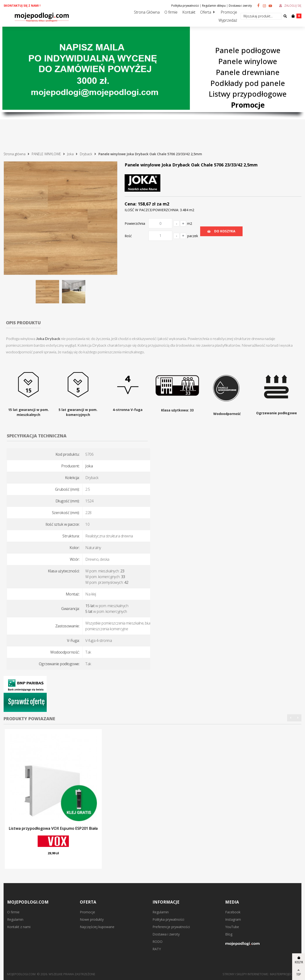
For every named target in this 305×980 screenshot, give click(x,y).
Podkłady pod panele (248, 83)
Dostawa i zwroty (240, 6)
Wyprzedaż (228, 20)
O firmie (171, 12)
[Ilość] (160, 236)
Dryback (86, 154)
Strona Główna (147, 12)
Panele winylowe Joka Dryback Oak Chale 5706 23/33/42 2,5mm (150, 154)
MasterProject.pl (284, 974)
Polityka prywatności (185, 6)
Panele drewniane (248, 72)
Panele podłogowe (248, 50)
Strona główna (15, 154)
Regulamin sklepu (214, 6)
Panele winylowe (248, 61)
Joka (70, 154)
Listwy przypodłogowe (248, 94)
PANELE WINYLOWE (46, 154)
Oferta (206, 12)
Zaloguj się (293, 6)
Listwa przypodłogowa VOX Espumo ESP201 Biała (53, 828)
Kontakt (189, 12)
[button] (291, 718)
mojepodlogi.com (21, 974)
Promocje (229, 12)
